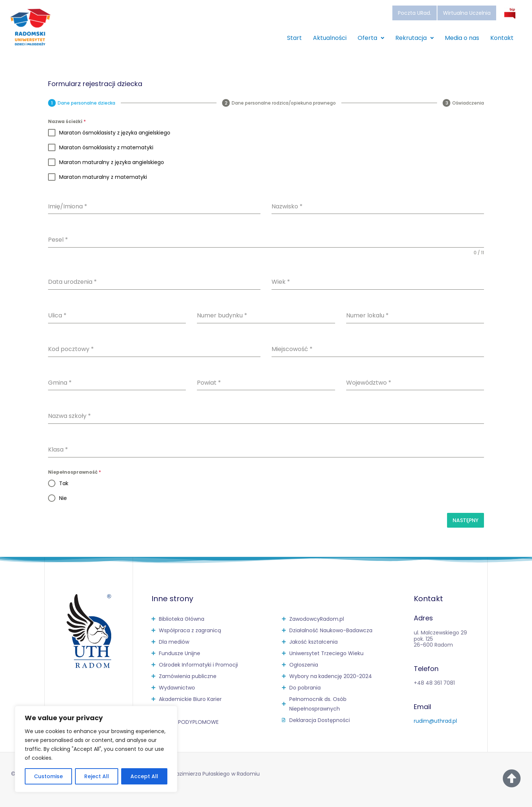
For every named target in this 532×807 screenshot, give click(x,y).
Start (294, 38)
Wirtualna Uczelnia (467, 13)
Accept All (144, 776)
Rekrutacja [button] (415, 38)
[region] (96, 749)
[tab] (82, 103)
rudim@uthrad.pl (435, 721)
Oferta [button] (371, 38)
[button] (371, 38)
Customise (48, 776)
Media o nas (462, 38)
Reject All (97, 776)
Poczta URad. (415, 13)
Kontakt (502, 38)
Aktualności (330, 38)
